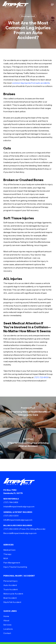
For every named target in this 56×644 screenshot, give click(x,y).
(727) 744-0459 (11, 502)
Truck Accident (11, 589)
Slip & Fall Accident (12, 602)
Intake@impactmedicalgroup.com (19, 506)
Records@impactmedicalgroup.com (20, 533)
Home (6, 616)
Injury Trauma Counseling (15, 567)
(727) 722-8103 (41, 377)
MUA (6, 558)
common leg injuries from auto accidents (31, 83)
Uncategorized (28, 16)
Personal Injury (10, 581)
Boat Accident (10, 598)
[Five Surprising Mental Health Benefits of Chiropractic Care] (28, 412)
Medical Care (9, 550)
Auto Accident (10, 585)
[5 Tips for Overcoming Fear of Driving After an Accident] (28, 443)
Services (7, 625)
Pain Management (12, 563)
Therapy (7, 554)
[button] (52, 5)
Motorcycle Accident (13, 594)
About (6, 620)
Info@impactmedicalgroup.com (18, 520)
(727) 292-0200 (11, 516)
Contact (7, 633)
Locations (8, 629)
